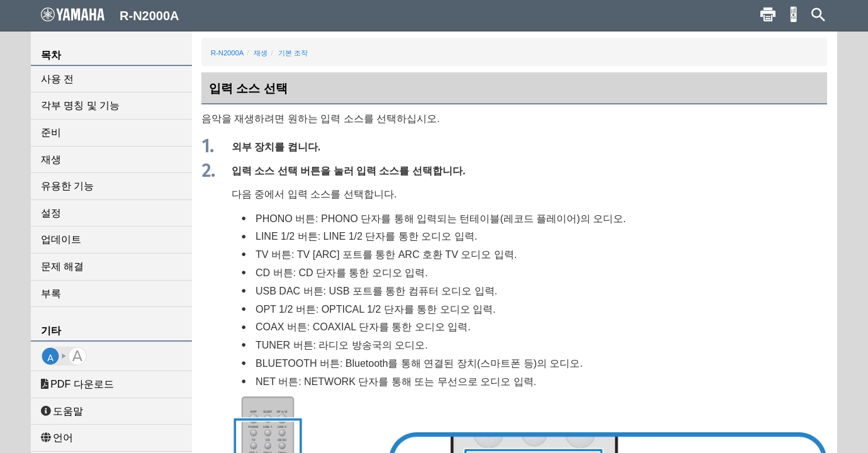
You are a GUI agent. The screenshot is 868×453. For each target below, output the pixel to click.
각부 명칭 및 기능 (80, 105)
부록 (51, 294)
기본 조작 (293, 53)
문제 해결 (62, 266)
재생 (51, 159)
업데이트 (61, 239)
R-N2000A (227, 53)
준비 (51, 132)
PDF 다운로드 (77, 384)
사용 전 (57, 79)
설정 (51, 213)
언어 (57, 438)
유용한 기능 (67, 186)
